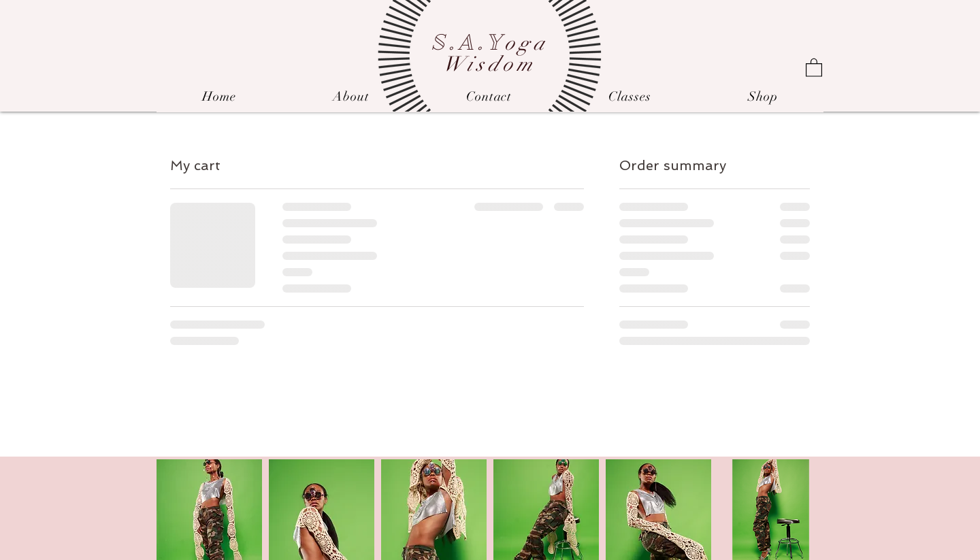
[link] (814, 67)
